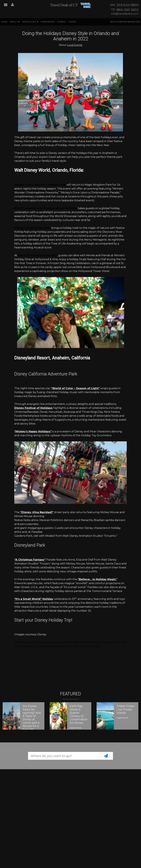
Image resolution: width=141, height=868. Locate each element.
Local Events (75, 45)
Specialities (29, 22)
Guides (72, 22)
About (13, 22)
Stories (62, 22)
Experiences (48, 22)
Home (4, 22)
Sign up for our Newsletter (125, 22)
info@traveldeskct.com (125, 14)
